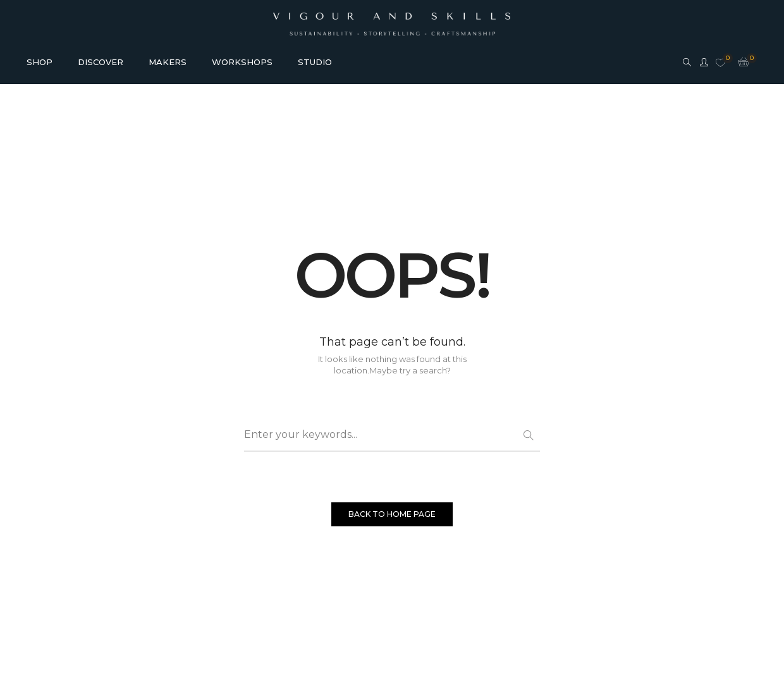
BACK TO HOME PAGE (392, 514)
